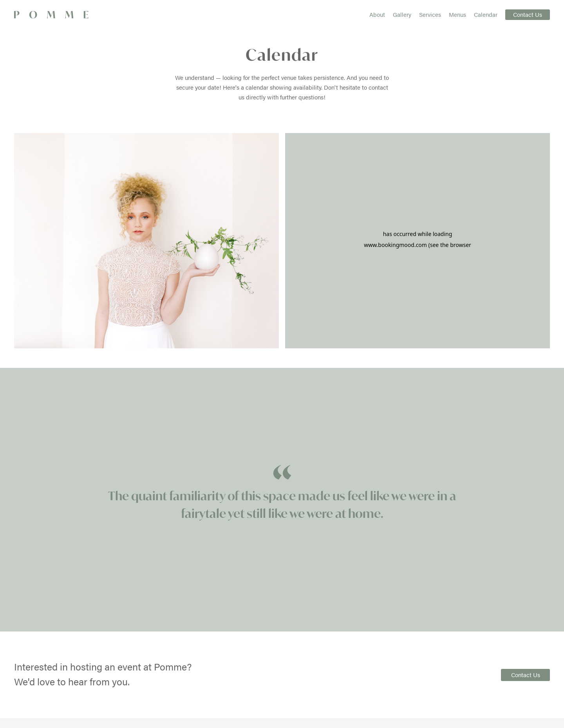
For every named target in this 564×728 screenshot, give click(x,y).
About (377, 14)
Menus (457, 14)
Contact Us (528, 14)
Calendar (486, 14)
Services (430, 14)
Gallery (402, 14)
